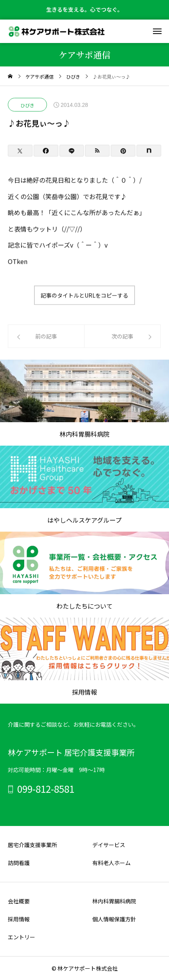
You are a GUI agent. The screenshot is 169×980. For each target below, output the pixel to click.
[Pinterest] (123, 151)
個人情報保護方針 (114, 919)
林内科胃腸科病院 (114, 901)
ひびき (27, 105)
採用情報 (19, 919)
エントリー (22, 937)
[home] (10, 76)
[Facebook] (46, 151)
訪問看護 (19, 863)
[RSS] (97, 151)
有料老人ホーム (111, 863)
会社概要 (19, 901)
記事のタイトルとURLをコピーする (84, 295)
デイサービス (109, 845)
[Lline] (72, 151)
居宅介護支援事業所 (32, 845)
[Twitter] (20, 151)
